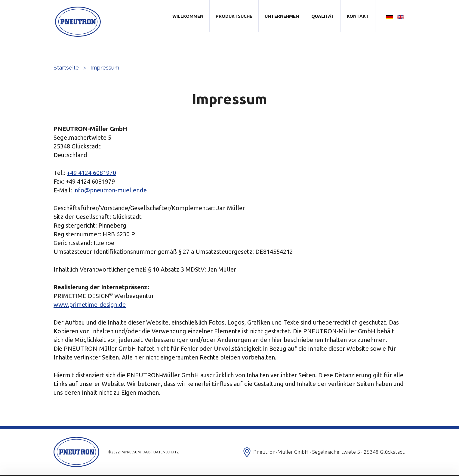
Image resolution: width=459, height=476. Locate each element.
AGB (147, 452)
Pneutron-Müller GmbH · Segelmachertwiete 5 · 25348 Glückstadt (329, 452)
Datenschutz (166, 452)
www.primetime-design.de (90, 305)
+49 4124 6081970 (91, 173)
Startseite (66, 68)
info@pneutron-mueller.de (110, 190)
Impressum (131, 452)
